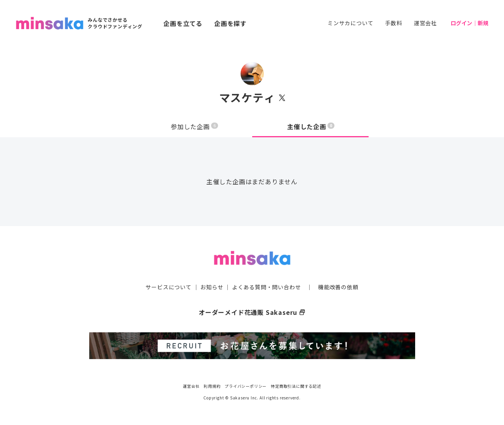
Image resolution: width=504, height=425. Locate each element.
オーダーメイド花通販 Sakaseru (252, 312)
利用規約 (212, 386)
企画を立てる (183, 23)
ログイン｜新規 (469, 23)
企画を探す (230, 23)
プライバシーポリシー (246, 386)
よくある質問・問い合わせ (267, 287)
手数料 (393, 23)
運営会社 (425, 23)
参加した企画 (194, 126)
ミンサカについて (350, 23)
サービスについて (168, 287)
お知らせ (212, 287)
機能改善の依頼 (338, 287)
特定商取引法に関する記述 (296, 386)
